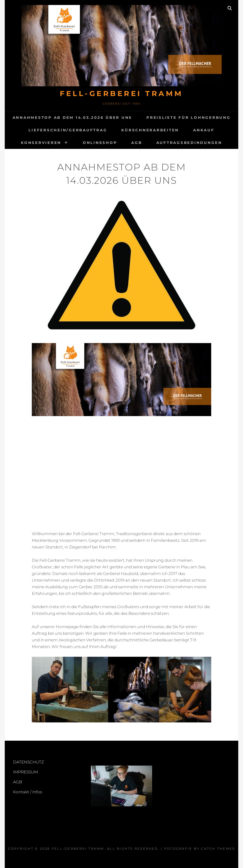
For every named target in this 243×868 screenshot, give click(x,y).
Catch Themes (218, 849)
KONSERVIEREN (41, 143)
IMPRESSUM (26, 772)
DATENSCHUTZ (28, 762)
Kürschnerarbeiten (150, 130)
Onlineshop (100, 143)
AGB (137, 143)
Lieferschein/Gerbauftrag (68, 130)
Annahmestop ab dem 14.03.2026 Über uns (72, 117)
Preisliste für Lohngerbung (189, 117)
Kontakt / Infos (28, 792)
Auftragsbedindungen (189, 143)
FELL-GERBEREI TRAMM (121, 94)
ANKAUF (204, 130)
